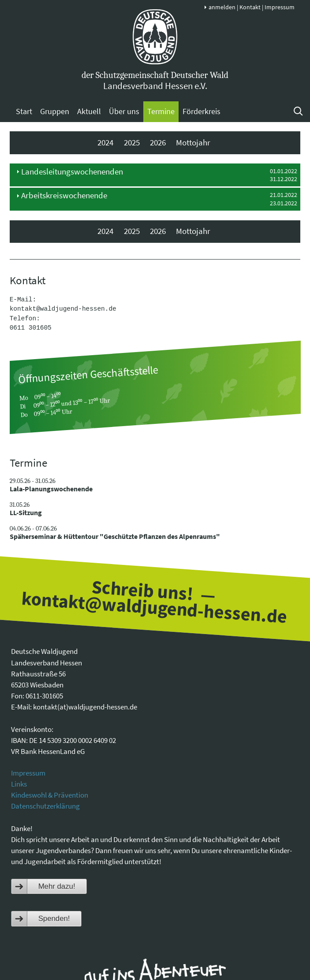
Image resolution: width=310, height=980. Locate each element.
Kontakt (250, 7)
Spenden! (54, 919)
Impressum (280, 7)
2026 (158, 143)
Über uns (124, 111)
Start (24, 111)
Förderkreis (202, 111)
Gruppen (55, 111)
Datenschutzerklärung (45, 806)
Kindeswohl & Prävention (50, 795)
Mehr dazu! (57, 886)
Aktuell (89, 111)
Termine (161, 111)
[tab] (155, 175)
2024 (105, 143)
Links (19, 784)
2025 (132, 143)
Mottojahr (193, 143)
